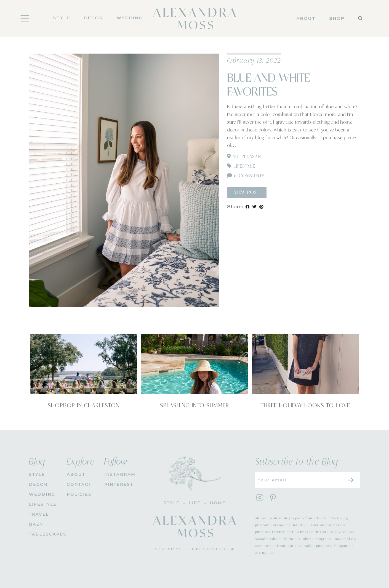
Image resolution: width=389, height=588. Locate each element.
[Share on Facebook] (248, 207)
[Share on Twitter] (255, 207)
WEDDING (42, 494)
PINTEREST (119, 484)
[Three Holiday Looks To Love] (305, 364)
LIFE (195, 503)
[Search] (360, 26)
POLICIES (79, 494)
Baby (36, 524)
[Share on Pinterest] (261, 207)
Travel (39, 514)
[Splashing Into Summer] (194, 364)
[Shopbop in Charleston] (84, 364)
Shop (337, 19)
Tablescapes (44, 534)
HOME (218, 503)
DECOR (93, 18)
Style (61, 18)
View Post (247, 193)
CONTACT (79, 484)
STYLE (37, 474)
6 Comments (246, 176)
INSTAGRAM (119, 474)
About (306, 19)
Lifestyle (244, 166)
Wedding (130, 18)
